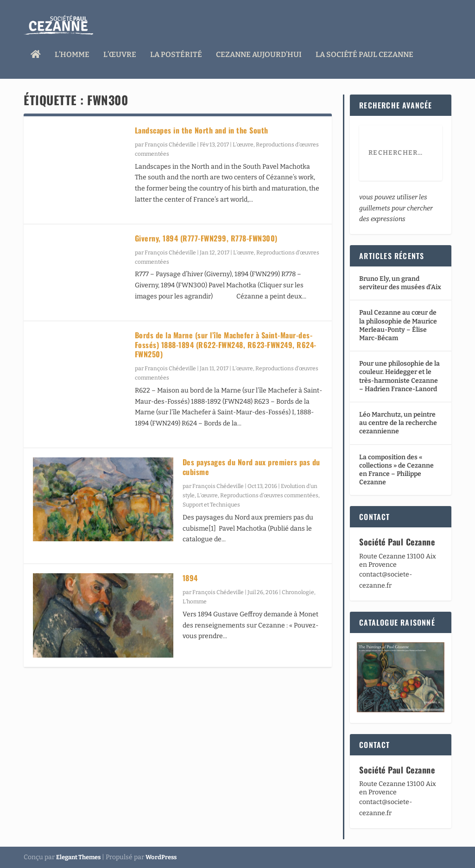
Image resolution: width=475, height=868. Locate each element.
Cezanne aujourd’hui (259, 52)
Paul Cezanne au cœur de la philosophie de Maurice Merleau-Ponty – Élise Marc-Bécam (398, 325)
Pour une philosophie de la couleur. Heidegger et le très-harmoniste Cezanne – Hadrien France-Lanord (399, 376)
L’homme (72, 52)
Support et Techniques (211, 505)
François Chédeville (170, 145)
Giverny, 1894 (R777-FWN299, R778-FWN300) (206, 238)
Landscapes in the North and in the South (202, 130)
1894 (190, 578)
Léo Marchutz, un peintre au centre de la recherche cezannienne (398, 423)
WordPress (161, 857)
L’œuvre (120, 52)
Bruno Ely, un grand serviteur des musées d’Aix (400, 283)
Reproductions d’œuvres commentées (269, 495)
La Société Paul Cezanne (364, 52)
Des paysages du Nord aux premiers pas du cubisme (251, 467)
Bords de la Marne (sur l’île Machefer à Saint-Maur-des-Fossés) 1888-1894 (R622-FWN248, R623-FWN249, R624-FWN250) (226, 345)
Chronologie (298, 592)
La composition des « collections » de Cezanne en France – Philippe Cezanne (396, 470)
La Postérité (176, 52)
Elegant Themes (78, 857)
